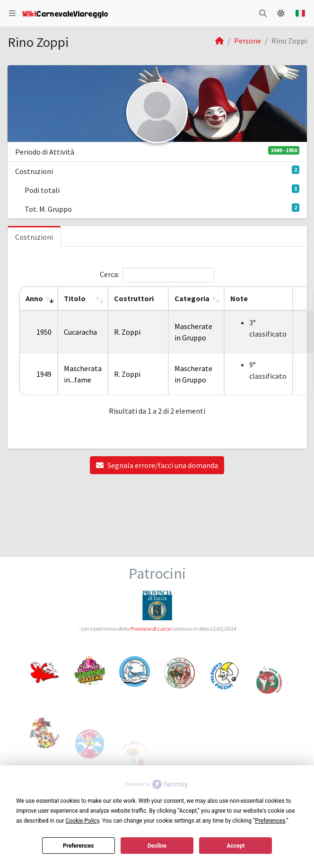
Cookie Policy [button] (82, 821)
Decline (157, 846)
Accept (235, 846)
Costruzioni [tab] (34, 237)
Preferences (78, 846)
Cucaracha (80, 332)
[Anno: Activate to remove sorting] (39, 299)
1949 (44, 374)
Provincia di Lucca (150, 631)
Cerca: (109, 274)
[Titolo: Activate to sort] (83, 299)
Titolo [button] (75, 298)
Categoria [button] (192, 298)
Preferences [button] (270, 821)
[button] (12, 13)
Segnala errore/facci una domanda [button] (157, 465)
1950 (44, 332)
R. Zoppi (127, 332)
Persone (248, 41)
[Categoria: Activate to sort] (196, 299)
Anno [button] (34, 298)
